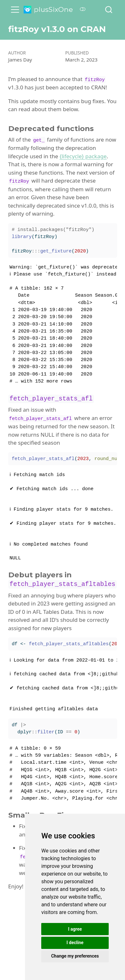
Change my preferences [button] (75, 956)
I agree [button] (75, 929)
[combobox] (109, 9)
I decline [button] (75, 943)
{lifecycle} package (83, 156)
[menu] (15, 10)
